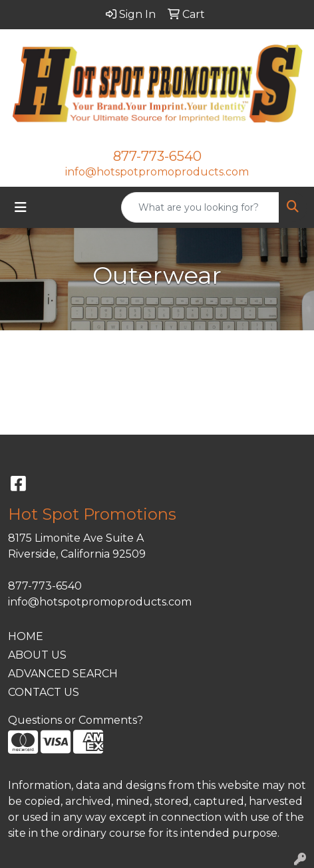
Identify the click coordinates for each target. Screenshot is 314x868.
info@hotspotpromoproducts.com (157, 172)
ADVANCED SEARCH (63, 674)
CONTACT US (44, 692)
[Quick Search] (200, 207)
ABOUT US (37, 655)
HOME (26, 636)
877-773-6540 (157, 156)
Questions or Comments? (76, 720)
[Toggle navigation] (21, 207)
